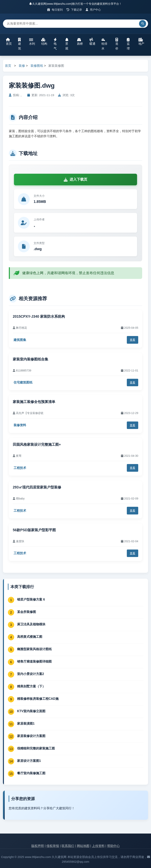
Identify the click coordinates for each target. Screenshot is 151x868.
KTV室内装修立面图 (31, 711)
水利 (32, 42)
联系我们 (68, 846)
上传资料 (98, 846)
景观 (67, 44)
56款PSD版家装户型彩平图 (35, 530)
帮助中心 (113, 846)
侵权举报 (53, 846)
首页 (9, 42)
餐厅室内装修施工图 (31, 773)
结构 (44, 42)
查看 (133, 340)
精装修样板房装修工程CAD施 (38, 699)
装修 (22, 66)
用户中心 (93, 10)
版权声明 (38, 846)
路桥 (80, 42)
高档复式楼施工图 (30, 637)
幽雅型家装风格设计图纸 (34, 649)
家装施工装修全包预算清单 (34, 402)
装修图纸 (37, 66)
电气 (55, 44)
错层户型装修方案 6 (31, 599)
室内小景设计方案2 (31, 674)
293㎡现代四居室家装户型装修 (37, 487)
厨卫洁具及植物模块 (31, 624)
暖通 (92, 42)
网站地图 (83, 846)
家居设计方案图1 (29, 761)
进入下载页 (75, 179)
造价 (117, 44)
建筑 (20, 44)
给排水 (104, 44)
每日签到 (55, 10)
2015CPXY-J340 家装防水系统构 (39, 317)
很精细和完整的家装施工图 (36, 748)
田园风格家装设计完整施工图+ (37, 445)
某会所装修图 (27, 612)
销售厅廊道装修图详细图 (34, 661)
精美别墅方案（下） (31, 686)
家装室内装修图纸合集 (30, 359)
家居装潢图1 (26, 724)
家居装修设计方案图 (31, 736)
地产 (141, 42)
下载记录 (74, 10)
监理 (128, 44)
